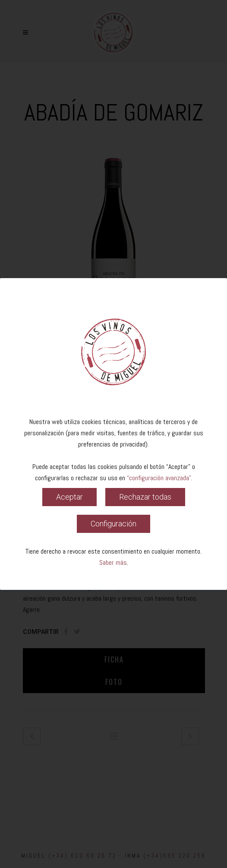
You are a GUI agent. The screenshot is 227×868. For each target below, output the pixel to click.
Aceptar (69, 497)
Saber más (113, 562)
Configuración (113, 524)
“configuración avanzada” (159, 478)
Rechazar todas (145, 497)
